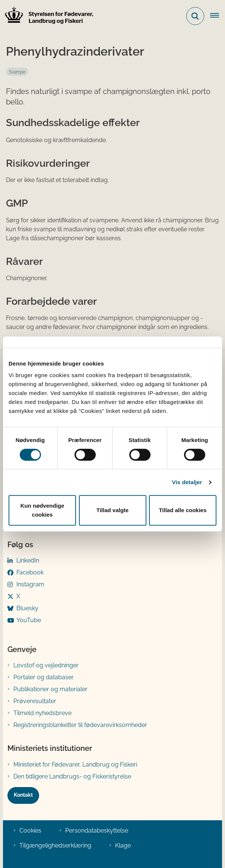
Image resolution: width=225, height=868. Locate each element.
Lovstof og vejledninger (46, 665)
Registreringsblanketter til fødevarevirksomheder (80, 725)
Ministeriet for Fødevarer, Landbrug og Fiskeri (75, 764)
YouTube (29, 620)
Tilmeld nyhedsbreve (42, 713)
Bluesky (27, 608)
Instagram (30, 584)
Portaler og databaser (44, 677)
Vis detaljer (187, 482)
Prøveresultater (35, 701)
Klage (123, 845)
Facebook (30, 572)
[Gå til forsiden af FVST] (47, 16)
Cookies (30, 831)
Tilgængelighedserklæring (55, 845)
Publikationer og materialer (50, 689)
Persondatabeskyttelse (97, 831)
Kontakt (23, 795)
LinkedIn (28, 560)
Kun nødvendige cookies (42, 510)
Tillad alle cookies (183, 510)
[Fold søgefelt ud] (195, 16)
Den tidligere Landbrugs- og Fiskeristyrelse (72, 776)
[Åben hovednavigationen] (218, 16)
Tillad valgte (112, 510)
